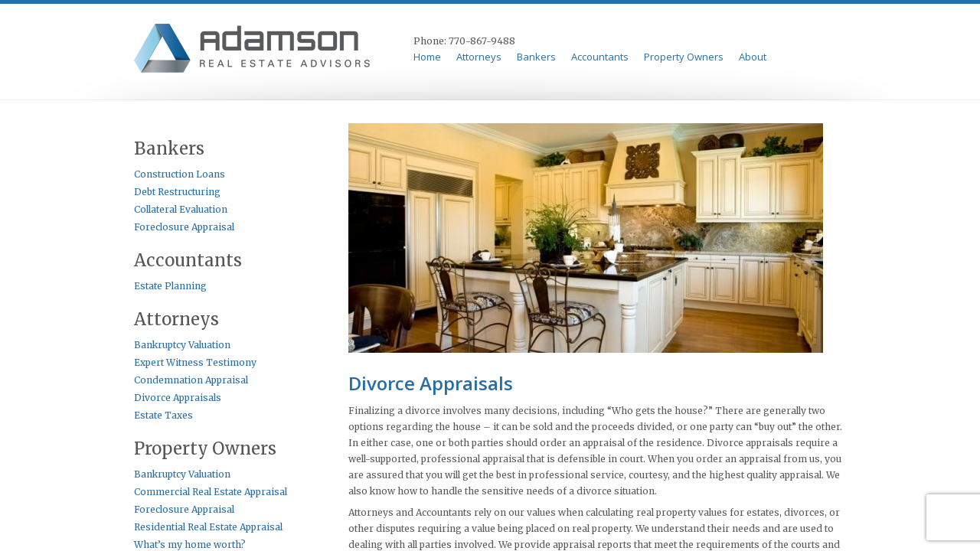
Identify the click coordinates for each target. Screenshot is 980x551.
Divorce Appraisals (178, 398)
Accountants (600, 57)
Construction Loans (180, 174)
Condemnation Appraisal (191, 380)
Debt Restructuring (177, 192)
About (753, 57)
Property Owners (684, 57)
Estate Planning (170, 286)
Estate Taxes (163, 415)
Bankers (536, 57)
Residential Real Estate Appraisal (208, 527)
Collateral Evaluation (181, 209)
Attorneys (479, 57)
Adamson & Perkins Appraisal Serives (255, 50)
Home (427, 57)
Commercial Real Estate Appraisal (211, 492)
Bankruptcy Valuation (182, 345)
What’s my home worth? (190, 544)
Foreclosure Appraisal (184, 227)
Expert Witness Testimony (195, 362)
